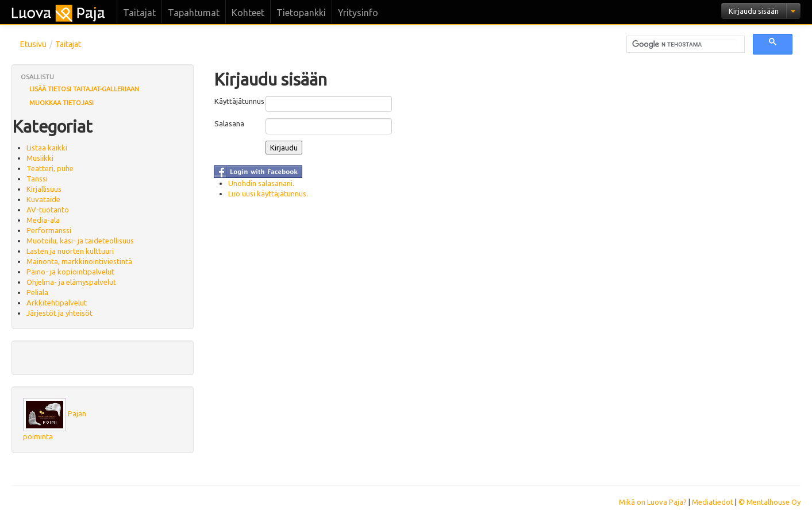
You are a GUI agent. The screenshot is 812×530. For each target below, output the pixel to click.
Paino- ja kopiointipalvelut (70, 272)
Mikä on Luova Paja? (653, 502)
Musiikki (40, 158)
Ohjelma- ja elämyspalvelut (71, 282)
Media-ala (43, 220)
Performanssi (49, 230)
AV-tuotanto (48, 210)
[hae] (684, 45)
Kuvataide (43, 199)
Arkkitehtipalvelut (57, 303)
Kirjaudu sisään (754, 11)
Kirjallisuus (44, 189)
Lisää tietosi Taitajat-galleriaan (84, 89)
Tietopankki (301, 13)
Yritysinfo (358, 13)
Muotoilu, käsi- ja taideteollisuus (80, 241)
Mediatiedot (713, 502)
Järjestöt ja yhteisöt (59, 313)
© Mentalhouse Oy (769, 502)
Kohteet (248, 13)
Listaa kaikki (47, 148)
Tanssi (37, 179)
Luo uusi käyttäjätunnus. (268, 194)
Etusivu (33, 44)
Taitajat (139, 13)
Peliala (37, 292)
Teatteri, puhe (50, 168)
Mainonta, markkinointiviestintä (79, 261)
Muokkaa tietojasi (61, 103)
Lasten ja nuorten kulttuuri (70, 251)
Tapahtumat (194, 13)
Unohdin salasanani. (261, 183)
